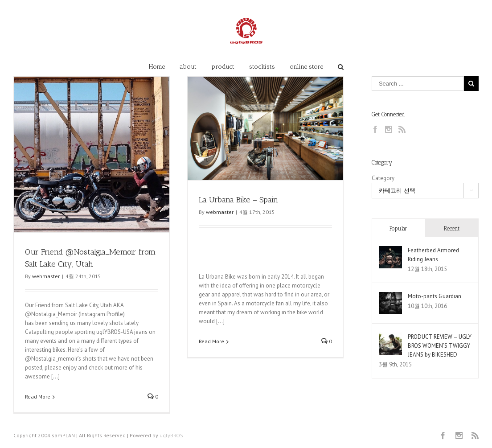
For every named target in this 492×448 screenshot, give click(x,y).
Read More (38, 397)
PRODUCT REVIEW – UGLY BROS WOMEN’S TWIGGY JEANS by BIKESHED (440, 346)
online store (306, 67)
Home (157, 67)
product (223, 67)
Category (383, 178)
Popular (398, 228)
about (188, 67)
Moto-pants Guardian (435, 296)
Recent (452, 228)
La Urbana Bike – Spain (238, 200)
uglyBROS (171, 435)
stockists (262, 67)
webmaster (46, 276)
